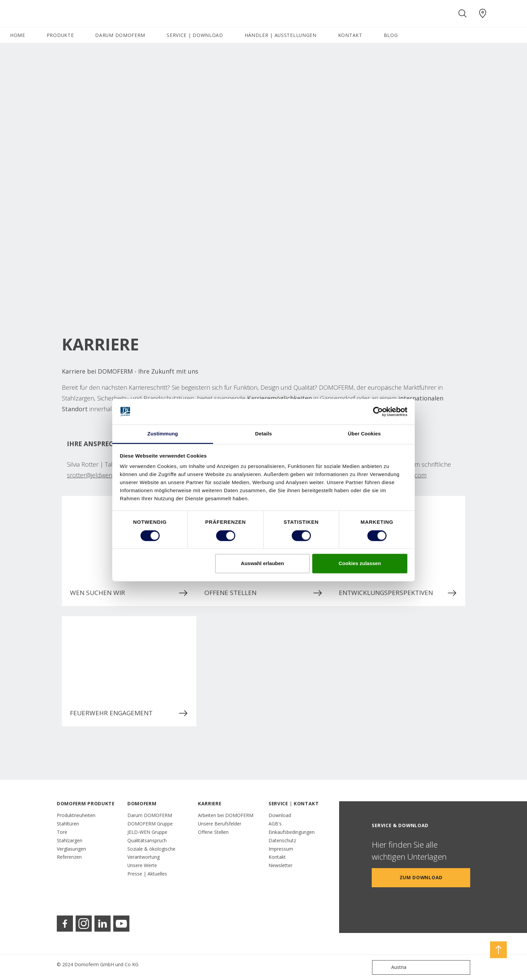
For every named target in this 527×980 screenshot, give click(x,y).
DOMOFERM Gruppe (150, 824)
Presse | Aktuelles (147, 874)
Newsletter (280, 865)
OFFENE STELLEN (263, 593)
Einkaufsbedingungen (292, 832)
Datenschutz (282, 840)
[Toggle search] (462, 13)
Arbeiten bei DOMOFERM (226, 815)
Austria (391, 967)
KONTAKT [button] (350, 35)
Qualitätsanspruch (147, 840)
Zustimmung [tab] (163, 434)
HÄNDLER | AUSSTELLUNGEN (281, 35)
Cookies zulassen (360, 564)
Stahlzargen (70, 840)
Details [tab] (263, 434)
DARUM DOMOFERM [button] (120, 35)
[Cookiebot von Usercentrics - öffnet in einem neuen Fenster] (378, 412)
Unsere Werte (142, 865)
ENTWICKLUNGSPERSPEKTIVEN (398, 593)
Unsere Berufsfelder (220, 824)
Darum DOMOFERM (150, 815)
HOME (18, 35)
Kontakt (277, 857)
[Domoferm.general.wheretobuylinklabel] (483, 13)
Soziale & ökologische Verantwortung (151, 853)
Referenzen (69, 857)
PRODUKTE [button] (60, 35)
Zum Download (421, 877)
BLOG (391, 35)
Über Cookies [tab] (364, 434)
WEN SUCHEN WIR (129, 593)
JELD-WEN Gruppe (147, 832)
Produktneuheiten (76, 815)
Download (280, 815)
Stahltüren (68, 824)
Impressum (281, 849)
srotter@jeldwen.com (96, 475)
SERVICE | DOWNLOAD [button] (195, 35)
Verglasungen (71, 849)
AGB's (275, 824)
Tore (62, 832)
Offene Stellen (213, 832)
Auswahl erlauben (262, 564)
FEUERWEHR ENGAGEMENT (129, 713)
